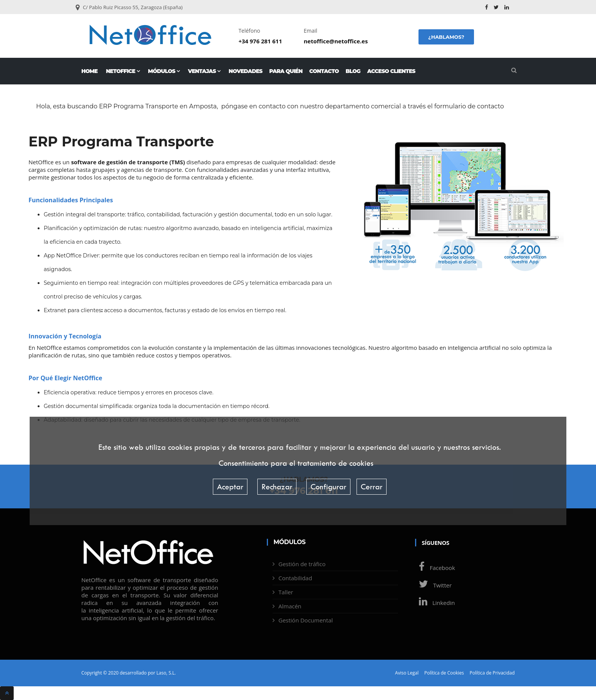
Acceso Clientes (391, 71)
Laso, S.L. (166, 673)
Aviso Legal (407, 673)
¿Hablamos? (446, 37)
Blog (353, 71)
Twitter (434, 585)
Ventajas (204, 71)
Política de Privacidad (492, 673)
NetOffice (123, 71)
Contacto (324, 71)
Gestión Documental (306, 620)
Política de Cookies (444, 673)
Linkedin (435, 603)
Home (90, 71)
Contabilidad (296, 578)
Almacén (290, 606)
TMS (177, 162)
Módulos (164, 71)
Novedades (246, 71)
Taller (286, 592)
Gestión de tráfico (302, 564)
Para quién (286, 71)
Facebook (435, 568)
